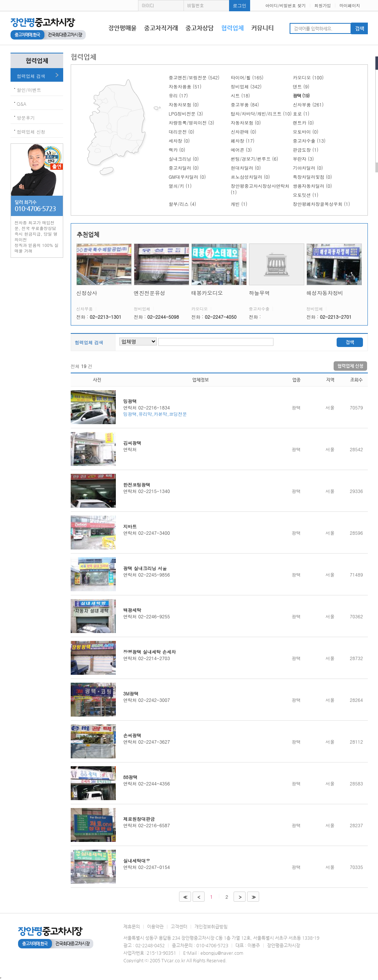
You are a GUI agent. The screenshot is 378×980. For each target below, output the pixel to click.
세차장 (179, 141)
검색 (350, 342)
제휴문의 (132, 927)
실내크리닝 (184, 159)
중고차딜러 (184, 168)
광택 (301, 95)
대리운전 (182, 132)
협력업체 (232, 28)
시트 (241, 95)
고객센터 (179, 927)
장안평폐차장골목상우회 (322, 204)
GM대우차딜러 (187, 177)
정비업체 (246, 86)
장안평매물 (122, 28)
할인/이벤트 (29, 90)
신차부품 (308, 104)
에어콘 (241, 150)
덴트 (301, 86)
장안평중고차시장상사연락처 (260, 189)
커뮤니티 (263, 28)
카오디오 (308, 77)
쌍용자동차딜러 (313, 186)
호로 (301, 113)
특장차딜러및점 (313, 177)
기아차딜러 (308, 168)
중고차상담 (200, 28)
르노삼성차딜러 (250, 177)
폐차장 (243, 141)
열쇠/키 (180, 186)
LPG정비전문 (186, 113)
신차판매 (244, 132)
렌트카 (304, 122)
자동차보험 (184, 104)
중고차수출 (309, 141)
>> (253, 897)
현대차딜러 (246, 168)
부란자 (304, 159)
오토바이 (306, 132)
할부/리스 (183, 204)
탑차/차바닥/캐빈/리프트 (261, 113)
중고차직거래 (161, 28)
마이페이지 (350, 5)
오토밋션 (306, 195)
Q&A (22, 104)
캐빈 (239, 204)
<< (184, 897)
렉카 (177, 150)
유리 (178, 95)
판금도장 (306, 150)
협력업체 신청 (31, 132)
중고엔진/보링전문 (194, 77)
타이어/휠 (247, 77)
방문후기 (26, 118)
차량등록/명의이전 (192, 122)
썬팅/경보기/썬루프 (255, 159)
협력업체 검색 (31, 76)
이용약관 (155, 927)
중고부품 (245, 104)
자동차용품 (185, 86)
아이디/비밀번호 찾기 (285, 5)
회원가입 (323, 5)
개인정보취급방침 (211, 927)
